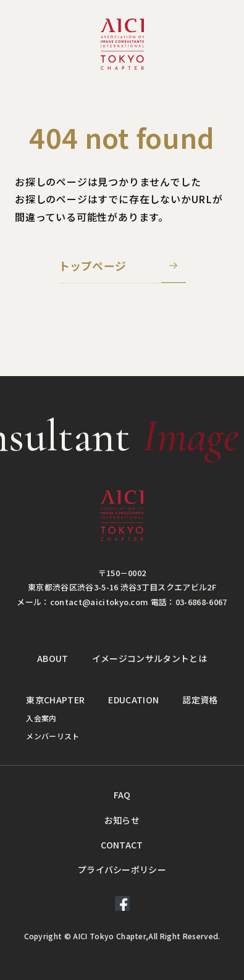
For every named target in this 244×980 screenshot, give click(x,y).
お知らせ (122, 820)
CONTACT (122, 845)
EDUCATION (133, 700)
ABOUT (53, 658)
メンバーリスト (53, 736)
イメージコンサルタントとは (149, 658)
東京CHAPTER (55, 700)
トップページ (93, 266)
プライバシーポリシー (122, 869)
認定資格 (200, 700)
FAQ (122, 795)
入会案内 (41, 718)
